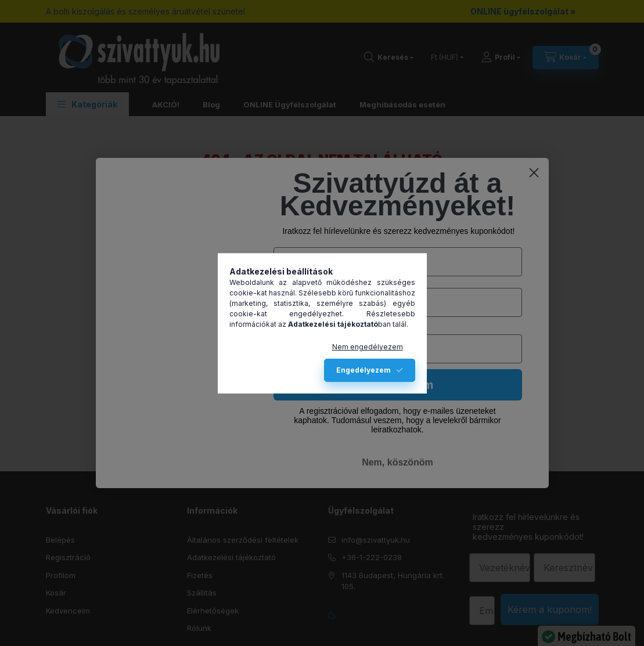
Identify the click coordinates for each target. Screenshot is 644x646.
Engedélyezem (364, 370)
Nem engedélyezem (368, 347)
